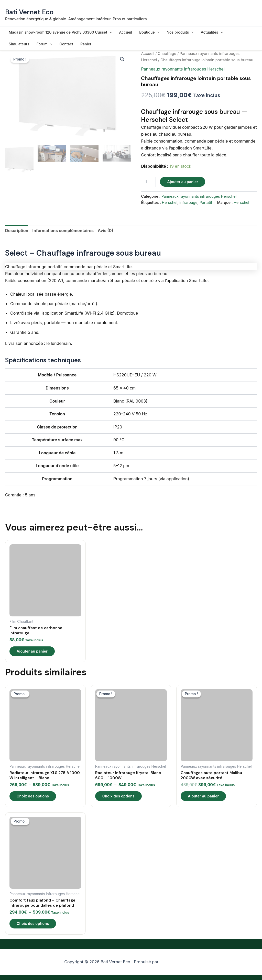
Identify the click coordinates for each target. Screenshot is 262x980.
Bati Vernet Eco (29, 12)
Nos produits (180, 32)
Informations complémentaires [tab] (63, 231)
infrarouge (188, 202)
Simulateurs (19, 44)
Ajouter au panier (183, 182)
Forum (45, 44)
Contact (66, 44)
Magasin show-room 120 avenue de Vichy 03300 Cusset (60, 32)
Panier (86, 44)
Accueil (126, 32)
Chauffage (167, 54)
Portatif (206, 202)
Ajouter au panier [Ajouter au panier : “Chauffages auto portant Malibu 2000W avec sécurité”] (203, 796)
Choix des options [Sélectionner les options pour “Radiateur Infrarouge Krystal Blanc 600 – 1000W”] (118, 796)
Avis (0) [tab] (105, 231)
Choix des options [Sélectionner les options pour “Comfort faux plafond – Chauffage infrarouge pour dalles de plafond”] (33, 923)
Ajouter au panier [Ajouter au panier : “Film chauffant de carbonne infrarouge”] (32, 651)
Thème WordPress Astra (179, 962)
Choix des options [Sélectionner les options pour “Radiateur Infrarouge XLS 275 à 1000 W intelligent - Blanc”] (33, 796)
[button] (110, 32)
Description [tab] (17, 231)
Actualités (212, 32)
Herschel (170, 202)
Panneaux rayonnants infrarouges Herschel (183, 69)
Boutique (149, 32)
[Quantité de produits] (148, 182)
